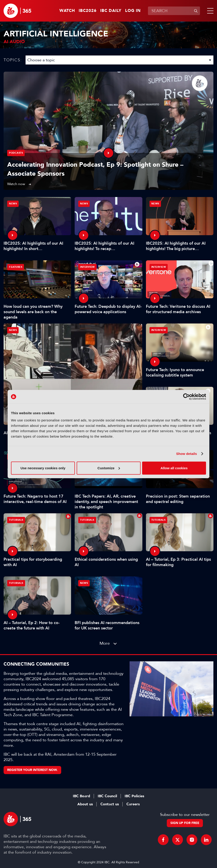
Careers (133, 804)
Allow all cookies (174, 468)
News (13, 330)
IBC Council (107, 796)
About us (85, 804)
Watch (67, 11)
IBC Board (81, 796)
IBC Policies (134, 796)
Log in (133, 11)
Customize (109, 468)
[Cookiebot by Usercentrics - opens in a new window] (186, 397)
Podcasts (16, 153)
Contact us (110, 804)
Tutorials (16, 520)
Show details (187, 454)
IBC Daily (111, 11)
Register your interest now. (32, 770)
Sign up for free (185, 823)
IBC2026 (88, 11)
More (105, 643)
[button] (209, 11)
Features (16, 267)
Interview (87, 267)
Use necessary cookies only (43, 468)
